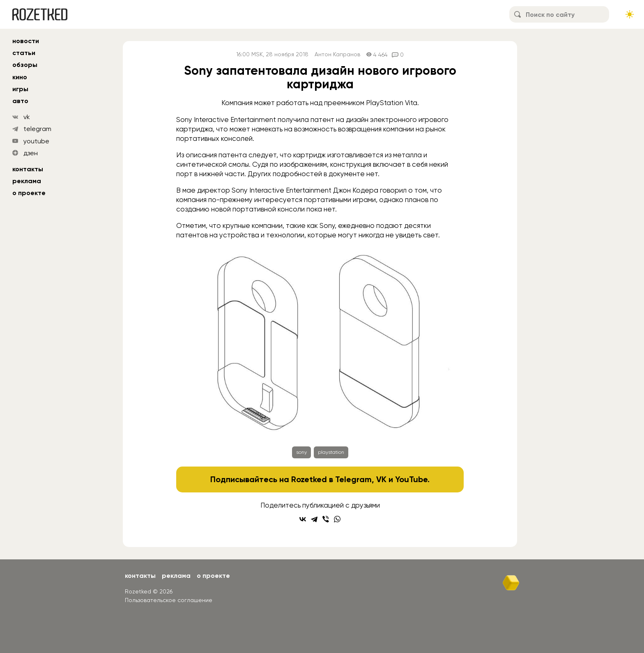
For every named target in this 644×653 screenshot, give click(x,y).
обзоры (25, 65)
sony (301, 452)
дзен (31, 153)
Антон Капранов (337, 54)
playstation (331, 452)
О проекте (29, 193)
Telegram (353, 479)
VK (381, 479)
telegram (37, 129)
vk (27, 117)
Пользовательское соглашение (169, 600)
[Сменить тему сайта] (630, 14)
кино (20, 77)
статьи (24, 53)
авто (20, 101)
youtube (36, 141)
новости (26, 41)
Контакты (28, 169)
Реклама (27, 181)
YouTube (411, 479)
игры (20, 89)
